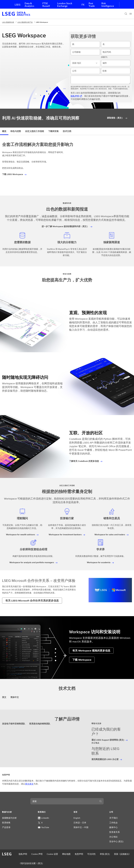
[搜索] (126, 14)
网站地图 (66, 854)
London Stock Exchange (65, 5)
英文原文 (29, 784)
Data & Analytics (29, 5)
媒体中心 (113, 827)
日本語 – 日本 (80, 823)
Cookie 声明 (37, 854)
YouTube (43, 827)
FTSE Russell (46, 5)
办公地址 (113, 837)
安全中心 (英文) (116, 841)
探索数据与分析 (9, 818)
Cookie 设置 (52, 854)
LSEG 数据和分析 (8, 22)
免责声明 (79, 854)
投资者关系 (115, 832)
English (77, 818)
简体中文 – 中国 (81, 827)
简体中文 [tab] (15, 697)
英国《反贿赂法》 (122, 854)
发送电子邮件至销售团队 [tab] (14, 724)
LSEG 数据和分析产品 (25, 22)
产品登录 (6, 827)
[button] (13, 812)
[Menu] (131, 14)
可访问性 (91, 854)
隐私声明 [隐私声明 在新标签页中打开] (75, 96)
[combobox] (64, 801)
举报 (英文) (105, 854)
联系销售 (6, 823)
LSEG (18, 5)
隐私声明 (23, 854)
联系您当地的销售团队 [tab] (40, 724)
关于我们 (113, 818)
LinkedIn (43, 818)
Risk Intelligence (108, 5)
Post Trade (92, 5)
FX (83, 5)
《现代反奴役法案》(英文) (31, 863)
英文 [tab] (4, 697)
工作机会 (113, 823)
